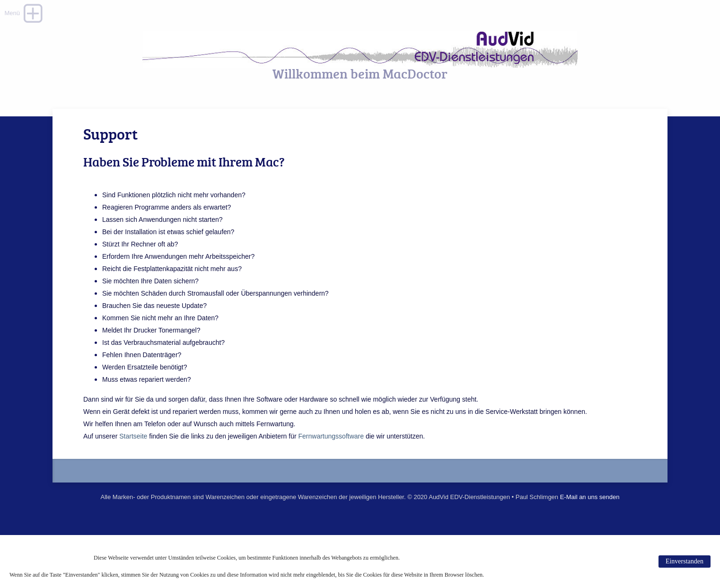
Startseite (133, 436)
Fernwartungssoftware (330, 436)
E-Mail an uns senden (590, 497)
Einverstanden (685, 561)
